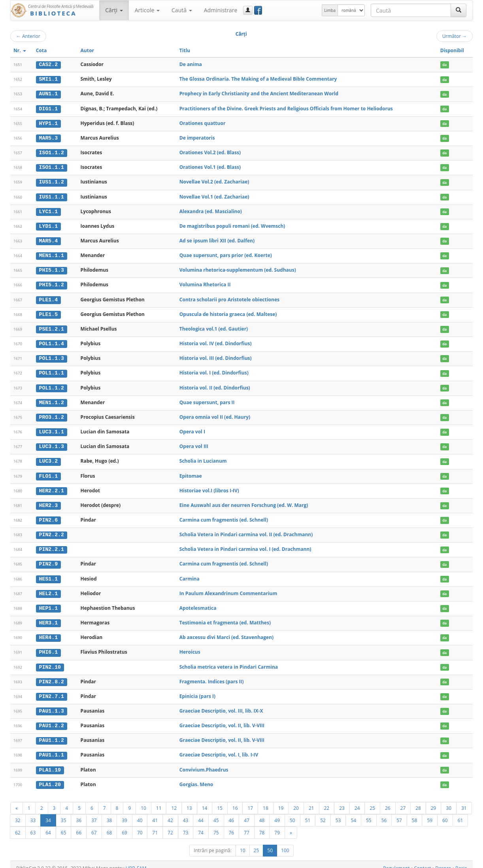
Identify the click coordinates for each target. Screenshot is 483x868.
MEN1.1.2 (52, 399)
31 (464, 800)
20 (296, 800)
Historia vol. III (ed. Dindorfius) (216, 355)
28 (418, 800)
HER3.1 (48, 617)
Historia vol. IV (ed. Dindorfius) (216, 341)
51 (308, 813)
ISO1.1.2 (52, 152)
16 (235, 800)
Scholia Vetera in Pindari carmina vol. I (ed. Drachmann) (245, 544)
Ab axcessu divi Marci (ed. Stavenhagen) (226, 632)
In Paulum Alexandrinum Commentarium (228, 588)
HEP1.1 (48, 603)
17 (250, 800)
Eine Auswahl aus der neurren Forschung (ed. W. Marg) (244, 501)
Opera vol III (194, 442)
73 (186, 825)
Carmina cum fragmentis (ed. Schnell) (224, 515)
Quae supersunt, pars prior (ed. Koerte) (226, 253)
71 (155, 825)
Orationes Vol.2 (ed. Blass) (210, 152)
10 (143, 800)
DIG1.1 (48, 108)
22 (327, 800)
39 (125, 813)
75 (216, 825)
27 (403, 800)
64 (48, 825)
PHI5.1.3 (52, 268)
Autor (87, 50)
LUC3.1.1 (52, 428)
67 (94, 825)
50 (292, 813)
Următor (455, 36)
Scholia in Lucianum (203, 457)
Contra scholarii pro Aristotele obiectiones (229, 297)
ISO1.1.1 (52, 166)
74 (201, 825)
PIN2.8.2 (52, 675)
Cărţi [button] (114, 10)
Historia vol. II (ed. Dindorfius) (215, 384)
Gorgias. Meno (196, 777)
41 (155, 813)
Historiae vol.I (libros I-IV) (209, 486)
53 (338, 813)
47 (247, 813)
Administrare (221, 10)
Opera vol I (192, 428)
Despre (443, 861)
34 (48, 813)
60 (445, 813)
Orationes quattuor (203, 122)
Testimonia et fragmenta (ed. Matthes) (225, 617)
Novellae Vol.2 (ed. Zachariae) (214, 181)
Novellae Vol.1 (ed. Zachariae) (214, 195)
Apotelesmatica (198, 602)
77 (247, 825)
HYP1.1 (48, 123)
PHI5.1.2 (52, 283)
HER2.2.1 (52, 486)
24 (357, 800)
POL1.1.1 (52, 370)
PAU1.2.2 (52, 719)
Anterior (28, 36)
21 (311, 800)
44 (201, 813)
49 (277, 813)
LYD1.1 (48, 225)
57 (399, 813)
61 (460, 813)
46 (232, 813)
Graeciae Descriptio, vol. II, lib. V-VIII (222, 719)
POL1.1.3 (52, 356)
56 (384, 813)
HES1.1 (48, 573)
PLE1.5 (48, 312)
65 (64, 825)
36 (79, 813)
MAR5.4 (48, 239)
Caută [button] (182, 10)
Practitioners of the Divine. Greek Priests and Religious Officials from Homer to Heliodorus (286, 108)
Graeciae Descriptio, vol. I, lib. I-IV (219, 748)
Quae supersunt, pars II (207, 399)
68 (109, 825)
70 (140, 825)
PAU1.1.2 (52, 734)
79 (277, 825)
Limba (330, 10)
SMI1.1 (48, 79)
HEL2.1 (48, 588)
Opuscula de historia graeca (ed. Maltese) (228, 311)
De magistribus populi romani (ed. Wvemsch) (232, 224)
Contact (422, 861)
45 (216, 813)
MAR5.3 (48, 137)
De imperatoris (197, 137)
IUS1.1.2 (52, 181)
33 (33, 813)
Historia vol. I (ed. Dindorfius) (214, 370)
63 (33, 825)
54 (353, 813)
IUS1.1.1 (52, 195)
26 (388, 800)
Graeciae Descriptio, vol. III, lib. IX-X (221, 704)
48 (262, 813)
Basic (461, 861)
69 (125, 825)
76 (232, 825)
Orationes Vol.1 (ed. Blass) (210, 166)
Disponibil (452, 50)
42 (170, 813)
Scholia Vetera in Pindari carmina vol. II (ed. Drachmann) (246, 530)
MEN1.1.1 (52, 253)
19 (281, 800)
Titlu (185, 50)
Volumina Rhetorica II (205, 283)
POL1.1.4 (52, 341)
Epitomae (191, 472)
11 (159, 800)
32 (18, 813)
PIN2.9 (48, 559)
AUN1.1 (48, 94)
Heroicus (190, 646)
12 (174, 800)
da (444, 65)
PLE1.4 (48, 297)
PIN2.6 (48, 515)
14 (205, 800)
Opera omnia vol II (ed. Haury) (215, 413)
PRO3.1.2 (52, 414)
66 (79, 825)
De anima (191, 64)
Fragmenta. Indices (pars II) (212, 675)
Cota (42, 50)
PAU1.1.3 (52, 705)
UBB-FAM (136, 861)
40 (140, 813)
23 (342, 800)
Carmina (190, 573)
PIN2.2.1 (52, 545)
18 (266, 800)
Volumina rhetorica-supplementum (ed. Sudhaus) (238, 268)
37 (94, 813)
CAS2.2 (48, 64)
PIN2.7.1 (52, 690)
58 (415, 813)
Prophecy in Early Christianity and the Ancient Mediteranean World (259, 94)
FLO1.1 (48, 472)
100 (285, 843)
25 (372, 800)
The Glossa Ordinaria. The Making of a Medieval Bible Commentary (258, 79)
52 (323, 813)
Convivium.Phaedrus (204, 763)
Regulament (396, 861)
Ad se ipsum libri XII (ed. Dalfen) (217, 239)
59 (430, 813)
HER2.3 (48, 501)
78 (262, 825)
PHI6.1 (48, 646)
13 (189, 800)
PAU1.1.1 (52, 748)
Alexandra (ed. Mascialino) (211, 210)
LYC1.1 (48, 210)
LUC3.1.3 (52, 443)
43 (186, 813)
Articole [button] (147, 10)
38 (109, 813)
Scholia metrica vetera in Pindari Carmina (229, 661)
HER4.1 (48, 632)
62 (18, 825)
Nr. (20, 50)
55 (369, 813)
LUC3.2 (48, 457)
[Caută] (458, 10)
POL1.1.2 (52, 384)
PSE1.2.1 (52, 326)
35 (64, 813)
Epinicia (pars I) (197, 690)
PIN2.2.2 (52, 530)
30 (449, 800)
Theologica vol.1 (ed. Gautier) (214, 326)
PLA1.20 (50, 777)
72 (170, 825)
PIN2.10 (50, 661)
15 (220, 800)
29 (434, 800)
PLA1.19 (50, 763)
